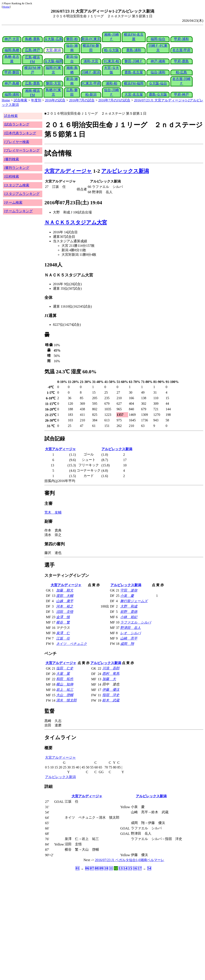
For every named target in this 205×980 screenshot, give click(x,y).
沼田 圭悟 (65, 612)
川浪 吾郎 (111, 668)
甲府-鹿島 (181, 61)
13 (121, 868)
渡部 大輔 (65, 596)
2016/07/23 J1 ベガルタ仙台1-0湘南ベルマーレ (130, 860)
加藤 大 (109, 679)
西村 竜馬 (111, 674)
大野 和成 (129, 606)
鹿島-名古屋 (134, 72)
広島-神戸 (32, 50)
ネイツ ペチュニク (72, 644)
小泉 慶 (127, 596)
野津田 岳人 (130, 628)
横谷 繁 (63, 622)
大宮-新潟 (53, 50)
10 (106, 868)
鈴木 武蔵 (111, 700)
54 (149, 868)
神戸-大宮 (12, 39)
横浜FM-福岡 (134, 83)
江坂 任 (63, 638)
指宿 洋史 (111, 695)
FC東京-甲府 (91, 83)
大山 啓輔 (65, 695)
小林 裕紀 (129, 617)
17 (140, 868)
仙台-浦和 (158, 72)
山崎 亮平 (129, 638)
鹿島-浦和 (134, 50)
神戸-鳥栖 (12, 83)
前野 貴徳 (129, 612)
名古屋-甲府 (181, 50)
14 (125, 868)
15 (130, 868)
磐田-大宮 (53, 83)
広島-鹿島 (32, 83)
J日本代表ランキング (20, 133)
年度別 (36, 100)
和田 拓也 (65, 679)
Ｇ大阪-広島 (53, 39)
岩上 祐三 (65, 690)
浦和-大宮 (91, 61)
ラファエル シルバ (136, 622)
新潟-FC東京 (91, 39)
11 (111, 868)
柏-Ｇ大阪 (111, 50)
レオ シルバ (130, 633)
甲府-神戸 (181, 94)
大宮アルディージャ (68, 171)
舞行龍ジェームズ (134, 601)
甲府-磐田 (12, 72)
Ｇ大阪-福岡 (53, 61)
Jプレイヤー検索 (17, 142)
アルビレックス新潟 (125, 171)
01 (78, 868)
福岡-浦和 (12, 94)
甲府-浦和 (181, 39)
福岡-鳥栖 (12, 50)
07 (92, 868)
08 (97, 868)
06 (87, 868)
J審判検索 (12, 159)
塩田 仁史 (65, 668)
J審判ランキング (17, 168)
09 (101, 868)
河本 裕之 (65, 606)
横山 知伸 (65, 684)
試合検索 (20, 100)
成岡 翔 (127, 644)
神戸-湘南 (158, 61)
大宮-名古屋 (134, 94)
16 (135, 868)
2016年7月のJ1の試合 (114, 100)
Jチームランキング (18, 211)
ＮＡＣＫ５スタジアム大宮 (76, 222)
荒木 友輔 (53, 512)
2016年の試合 (55, 100)
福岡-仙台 (158, 39)
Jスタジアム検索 (17, 185)
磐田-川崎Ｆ (134, 61)
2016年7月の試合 (82, 100)
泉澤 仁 (63, 633)
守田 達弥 (129, 590)
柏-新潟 (91, 94)
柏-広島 (181, 72)
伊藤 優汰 (111, 690)
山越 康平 (65, 601)
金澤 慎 (63, 617)
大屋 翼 (63, 674)
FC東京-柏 (112, 61)
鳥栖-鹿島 (32, 39)
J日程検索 (12, 176)
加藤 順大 (65, 590)
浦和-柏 (111, 83)
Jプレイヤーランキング (22, 150)
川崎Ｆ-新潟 (91, 72)
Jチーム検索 (13, 202)
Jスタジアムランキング (22, 194)
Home (6, 7)
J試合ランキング (17, 124)
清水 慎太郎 (66, 700)
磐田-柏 (72, 39)
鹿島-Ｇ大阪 (158, 94)
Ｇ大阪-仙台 (158, 83)
